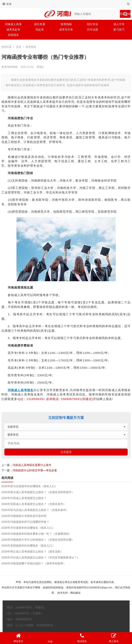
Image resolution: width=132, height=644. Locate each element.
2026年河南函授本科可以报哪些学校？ (25, 522)
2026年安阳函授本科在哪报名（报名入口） (28, 546)
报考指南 (66, 24)
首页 (19, 47)
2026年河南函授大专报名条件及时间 (24, 516)
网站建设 (75, 593)
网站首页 (18, 638)
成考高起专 (13, 30)
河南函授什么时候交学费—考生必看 (35, 470)
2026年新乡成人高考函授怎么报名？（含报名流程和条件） (38, 492)
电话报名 (82, 638)
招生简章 (40, 24)
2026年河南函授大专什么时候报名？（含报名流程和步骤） (38, 540)
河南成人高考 (13, 24)
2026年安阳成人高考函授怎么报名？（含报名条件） (34, 504)
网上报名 (114, 638)
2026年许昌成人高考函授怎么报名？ (24, 498)
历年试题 (92, 30)
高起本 (40, 30)
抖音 (50, 638)
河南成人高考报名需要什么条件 (32, 465)
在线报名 (13, 35)
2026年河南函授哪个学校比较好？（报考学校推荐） (34, 563)
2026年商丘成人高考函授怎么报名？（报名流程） (32, 552)
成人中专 (119, 24)
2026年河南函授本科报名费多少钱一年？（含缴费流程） (36, 534)
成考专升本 (66, 30)
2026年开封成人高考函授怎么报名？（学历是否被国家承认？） (41, 557)
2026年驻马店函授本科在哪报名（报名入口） (29, 486)
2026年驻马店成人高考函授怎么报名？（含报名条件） (35, 510)
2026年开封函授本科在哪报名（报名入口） (28, 528)
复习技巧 (119, 30)
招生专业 (92, 24)
